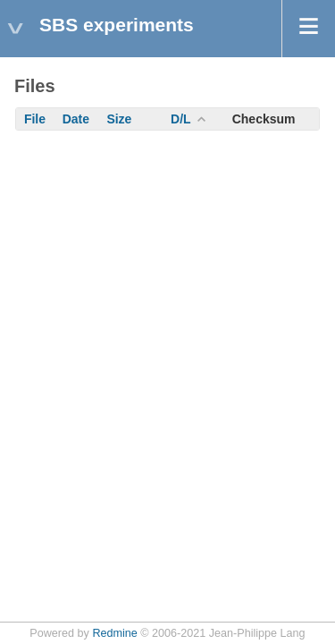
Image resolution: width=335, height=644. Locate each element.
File (35, 119)
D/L (181, 119)
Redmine (114, 633)
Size (119, 119)
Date (76, 119)
